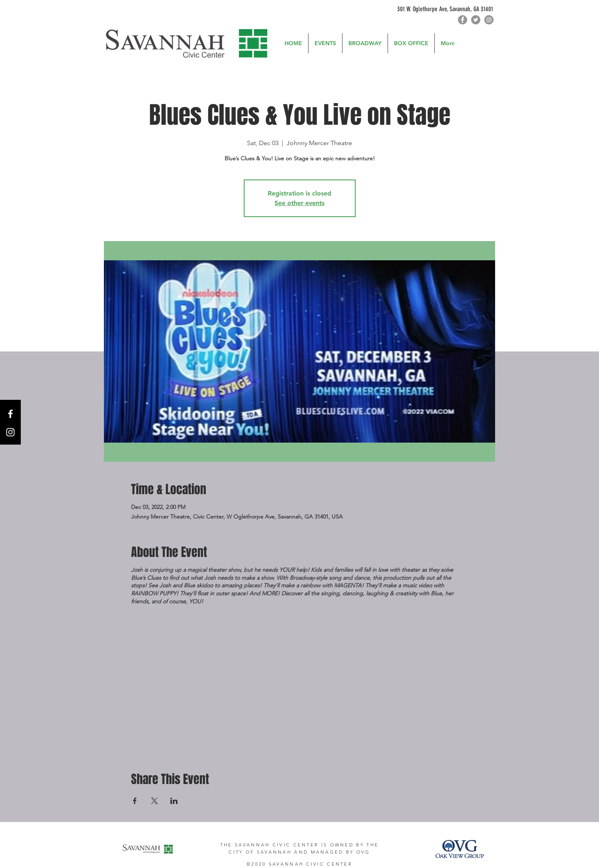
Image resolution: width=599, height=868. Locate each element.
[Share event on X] (154, 801)
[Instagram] (489, 20)
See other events (299, 203)
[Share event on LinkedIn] (174, 801)
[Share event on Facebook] (135, 801)
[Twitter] (476, 20)
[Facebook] (463, 20)
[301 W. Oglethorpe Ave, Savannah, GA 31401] (419, 9)
